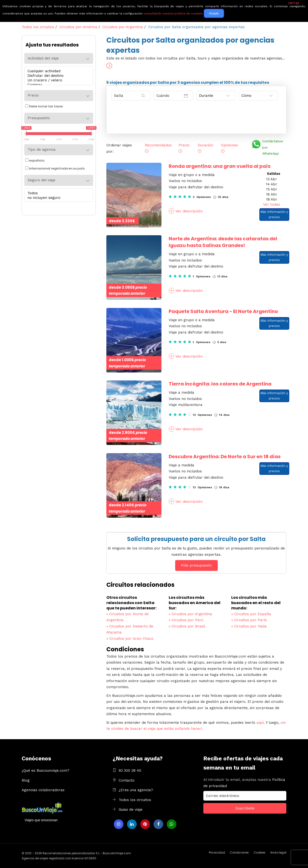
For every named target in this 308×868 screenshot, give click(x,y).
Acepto (214, 13)
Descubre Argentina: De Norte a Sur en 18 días (225, 457)
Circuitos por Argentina (190, 614)
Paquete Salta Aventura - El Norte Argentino (223, 311)
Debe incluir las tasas (44, 106)
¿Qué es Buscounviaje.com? (45, 770)
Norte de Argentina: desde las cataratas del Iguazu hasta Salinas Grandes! (223, 242)
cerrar (294, 3)
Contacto (127, 780)
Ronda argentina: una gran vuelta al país (220, 166)
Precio (33, 95)
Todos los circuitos (135, 800)
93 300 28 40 (130, 770)
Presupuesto (39, 118)
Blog (26, 780)
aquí (260, 723)
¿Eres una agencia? (136, 790)
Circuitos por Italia (249, 626)
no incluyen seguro (58, 198)
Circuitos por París (249, 620)
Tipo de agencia (42, 150)
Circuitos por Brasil (187, 626)
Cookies (260, 852)
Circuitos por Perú (186, 620)
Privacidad (217, 852)
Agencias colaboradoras (43, 790)
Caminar (58, 85)
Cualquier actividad (58, 71)
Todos (58, 193)
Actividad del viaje (43, 58)
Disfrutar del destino (58, 76)
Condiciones (239, 852)
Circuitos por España (251, 614)
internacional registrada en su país (55, 168)
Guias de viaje (131, 809)
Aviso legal (278, 852)
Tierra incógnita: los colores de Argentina (220, 384)
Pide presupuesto (196, 565)
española (35, 160)
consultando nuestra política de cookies (173, 13)
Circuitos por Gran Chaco (130, 639)
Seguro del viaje (42, 180)
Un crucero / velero (58, 80)
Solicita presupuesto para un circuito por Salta (196, 539)
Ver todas (272, 204)
